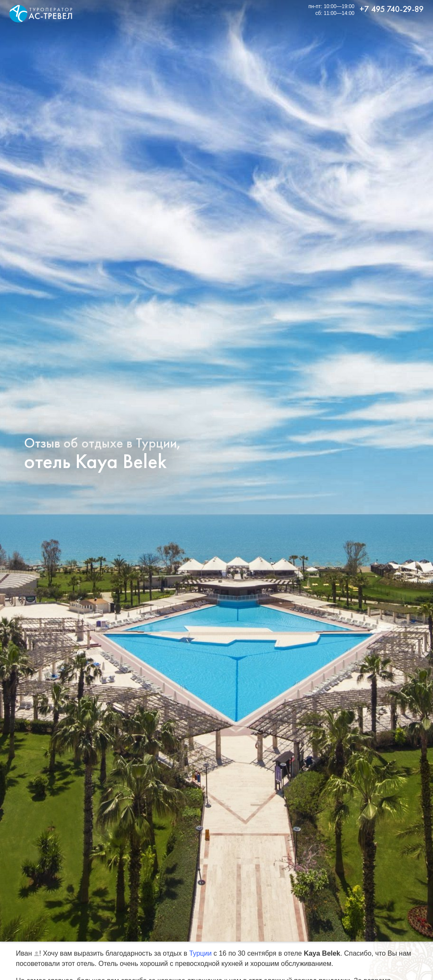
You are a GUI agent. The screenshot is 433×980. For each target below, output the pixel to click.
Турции (200, 953)
